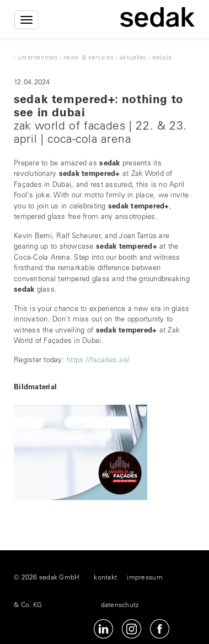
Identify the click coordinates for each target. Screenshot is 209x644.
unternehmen (37, 58)
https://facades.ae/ (98, 361)
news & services (89, 58)
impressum (144, 578)
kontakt (105, 578)
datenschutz (120, 605)
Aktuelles (133, 58)
